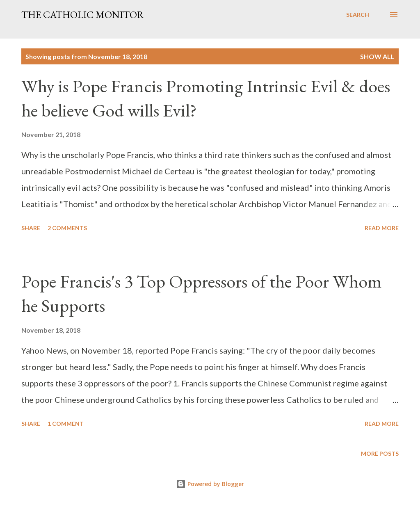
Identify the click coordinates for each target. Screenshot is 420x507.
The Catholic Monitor (83, 15)
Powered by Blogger (210, 484)
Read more (382, 228)
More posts (380, 453)
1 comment (66, 424)
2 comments (67, 228)
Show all (377, 56)
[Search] (358, 15)
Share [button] (31, 228)
